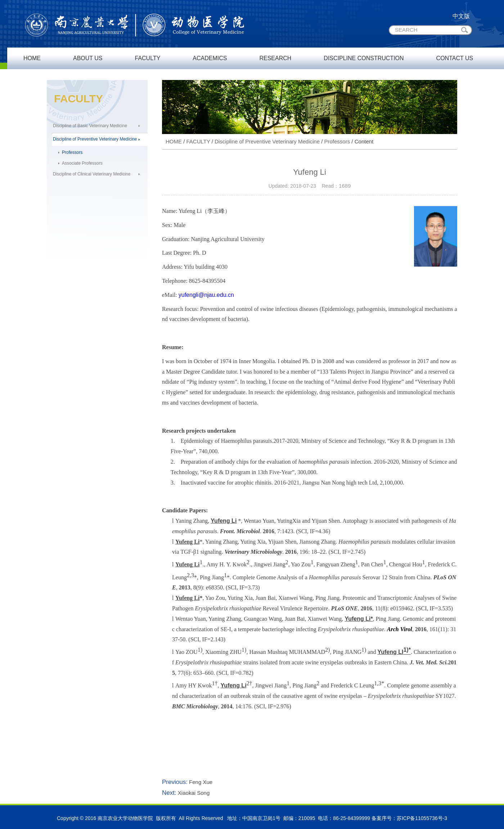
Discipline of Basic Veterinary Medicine (90, 126)
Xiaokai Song (193, 793)
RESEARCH (275, 58)
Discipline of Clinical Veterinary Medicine (92, 174)
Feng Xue (200, 782)
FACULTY (148, 58)
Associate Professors (82, 163)
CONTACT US (455, 58)
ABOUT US (88, 58)
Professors (72, 152)
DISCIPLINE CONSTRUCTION (364, 58)
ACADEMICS (210, 58)
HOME (32, 58)
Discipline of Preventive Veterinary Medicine (95, 139)
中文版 (461, 16)
